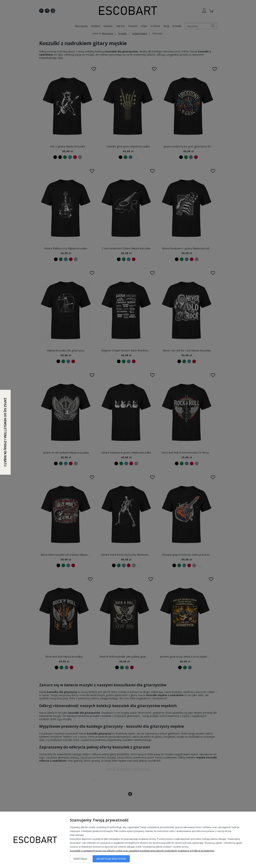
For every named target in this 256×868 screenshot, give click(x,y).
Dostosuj (80, 859)
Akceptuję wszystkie (111, 859)
